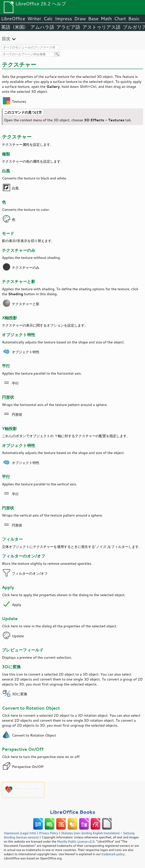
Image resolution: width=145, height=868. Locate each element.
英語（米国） (15, 27)
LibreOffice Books (72, 812)
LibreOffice (13, 19)
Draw (80, 19)
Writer (34, 19)
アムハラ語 (42, 27)
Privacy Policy (49, 833)
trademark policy (113, 854)
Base (93, 19)
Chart (120, 19)
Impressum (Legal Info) (20, 833)
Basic (134, 19)
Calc (48, 19)
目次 (6, 39)
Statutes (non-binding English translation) (90, 833)
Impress (64, 19)
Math (106, 19)
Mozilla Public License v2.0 (76, 841)
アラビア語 (68, 27)
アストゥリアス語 (101, 27)
